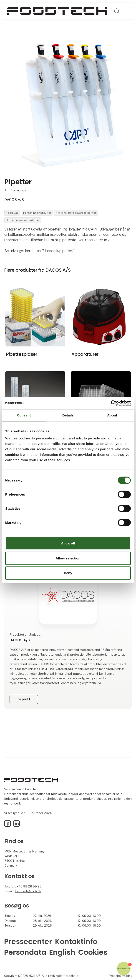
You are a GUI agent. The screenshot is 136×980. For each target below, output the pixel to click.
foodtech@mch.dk (28, 891)
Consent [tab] (24, 415)
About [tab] (112, 415)
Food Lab (12, 213)
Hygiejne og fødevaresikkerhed (76, 213)
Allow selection (68, 558)
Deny (68, 573)
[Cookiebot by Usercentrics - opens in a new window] (111, 403)
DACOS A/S (14, 200)
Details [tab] (68, 415)
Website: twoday (121, 976)
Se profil (24, 699)
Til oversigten (19, 190)
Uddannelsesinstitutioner (23, 220)
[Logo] (57, 11)
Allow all (68, 543)
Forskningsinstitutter (37, 213)
